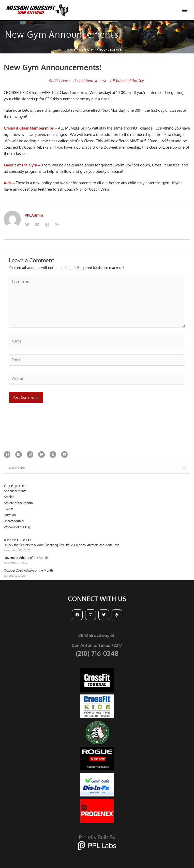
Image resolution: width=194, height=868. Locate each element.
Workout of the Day (128, 81)
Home (71, 50)
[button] (185, 10)
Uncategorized (14, 521)
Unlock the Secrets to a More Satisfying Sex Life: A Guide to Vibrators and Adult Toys (62, 545)
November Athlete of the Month (26, 558)
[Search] (184, 468)
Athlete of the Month (18, 503)
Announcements (15, 491)
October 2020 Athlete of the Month (28, 570)
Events (9, 509)
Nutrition (10, 515)
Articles (9, 497)
